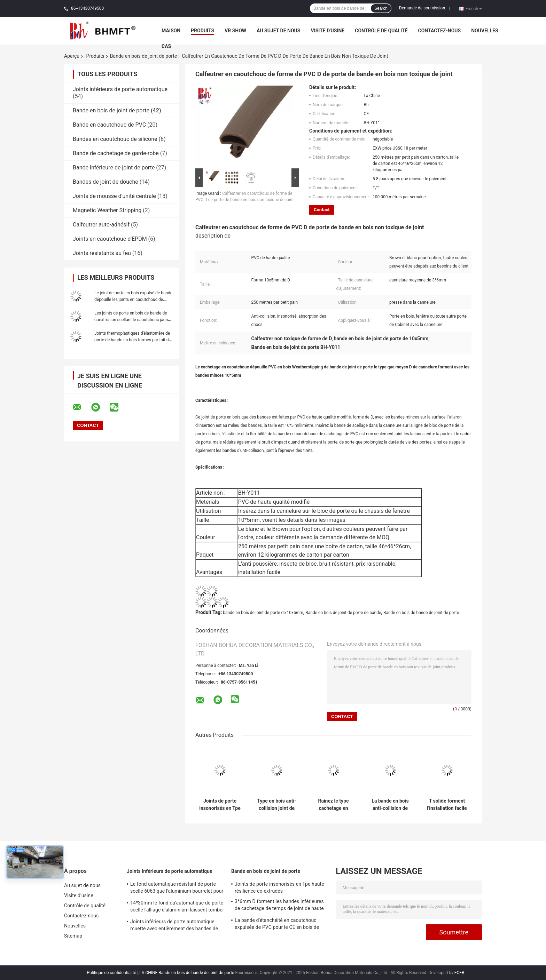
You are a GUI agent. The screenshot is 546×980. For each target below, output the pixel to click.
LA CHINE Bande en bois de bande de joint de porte (187, 973)
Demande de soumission (422, 8)
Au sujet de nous (278, 31)
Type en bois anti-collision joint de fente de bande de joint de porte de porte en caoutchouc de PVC (277, 805)
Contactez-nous (440, 31)
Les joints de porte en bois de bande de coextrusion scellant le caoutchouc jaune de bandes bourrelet (132, 320)
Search (381, 8)
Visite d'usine (327, 31)
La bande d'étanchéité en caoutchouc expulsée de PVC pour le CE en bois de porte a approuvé (277, 925)
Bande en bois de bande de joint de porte (421, 613)
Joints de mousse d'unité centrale (114, 196)
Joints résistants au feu (102, 253)
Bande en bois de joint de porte (143, 56)
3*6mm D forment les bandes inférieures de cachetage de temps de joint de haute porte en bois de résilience (279, 906)
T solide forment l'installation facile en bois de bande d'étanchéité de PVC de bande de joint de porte (447, 805)
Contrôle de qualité (381, 31)
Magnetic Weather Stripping (107, 210)
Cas (166, 46)
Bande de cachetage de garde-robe (116, 153)
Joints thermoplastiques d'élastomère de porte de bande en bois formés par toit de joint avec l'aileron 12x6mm (133, 340)
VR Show (235, 31)
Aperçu (72, 56)
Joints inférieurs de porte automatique (120, 89)
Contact (322, 210)
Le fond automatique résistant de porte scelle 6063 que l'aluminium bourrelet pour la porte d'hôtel (177, 889)
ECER (459, 973)
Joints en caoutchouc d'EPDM (110, 239)
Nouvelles (485, 31)
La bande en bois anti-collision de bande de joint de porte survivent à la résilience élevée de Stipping (390, 805)
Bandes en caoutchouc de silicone (115, 139)
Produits (202, 31)
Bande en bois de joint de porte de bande (343, 613)
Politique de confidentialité (112, 973)
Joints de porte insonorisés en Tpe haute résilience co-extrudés (220, 805)
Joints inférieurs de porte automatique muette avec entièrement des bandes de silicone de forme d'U (174, 926)
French (474, 8)
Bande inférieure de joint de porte (114, 168)
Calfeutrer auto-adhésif (101, 225)
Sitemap (73, 936)
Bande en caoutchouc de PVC (109, 125)
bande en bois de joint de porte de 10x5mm (263, 613)
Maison (171, 31)
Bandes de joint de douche (106, 182)
